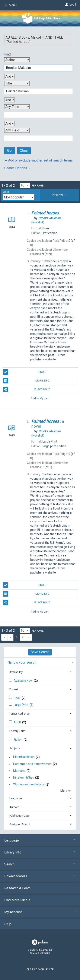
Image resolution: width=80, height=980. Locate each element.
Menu (10, 5)
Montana (19, 771)
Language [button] (16, 798)
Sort (6, 192)
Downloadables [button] (40, 876)
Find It (25, 372)
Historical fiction (24, 757)
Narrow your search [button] (22, 662)
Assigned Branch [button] (20, 824)
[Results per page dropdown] (25, 185)
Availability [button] (16, 672)
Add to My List (39, 398)
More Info (26, 381)
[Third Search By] (17, 107)
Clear (24, 151)
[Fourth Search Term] (36, 138)
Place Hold (27, 389)
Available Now (23, 681)
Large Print (21, 705)
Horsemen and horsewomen (32, 764)
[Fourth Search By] (17, 130)
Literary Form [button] (17, 731)
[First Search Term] (36, 68)
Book (17, 698)
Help (8, 924)
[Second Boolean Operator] (9, 100)
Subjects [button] (15, 748)
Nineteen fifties (24, 778)
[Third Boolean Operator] (9, 123)
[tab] (59, 195)
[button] (59, 195)
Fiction (18, 740)
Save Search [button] (40, 652)
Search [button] (40, 864)
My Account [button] (40, 912)
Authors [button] (14, 807)
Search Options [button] (17, 168)
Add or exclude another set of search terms (39, 160)
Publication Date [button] (19, 816)
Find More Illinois (17, 900)
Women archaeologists (29, 785)
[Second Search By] (17, 83)
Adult (18, 722)
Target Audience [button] (19, 714)
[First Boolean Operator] (9, 76)
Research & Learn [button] (40, 888)
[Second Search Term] (36, 91)
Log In (73, 4)
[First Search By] (17, 60)
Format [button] (14, 689)
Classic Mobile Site (40, 969)
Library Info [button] (40, 852)
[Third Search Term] (36, 115)
